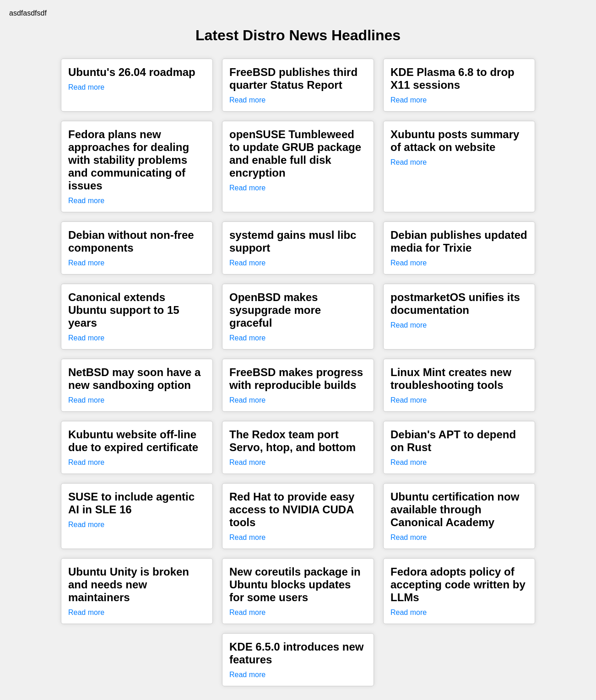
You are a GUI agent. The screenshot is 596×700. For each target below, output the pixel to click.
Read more (86, 87)
